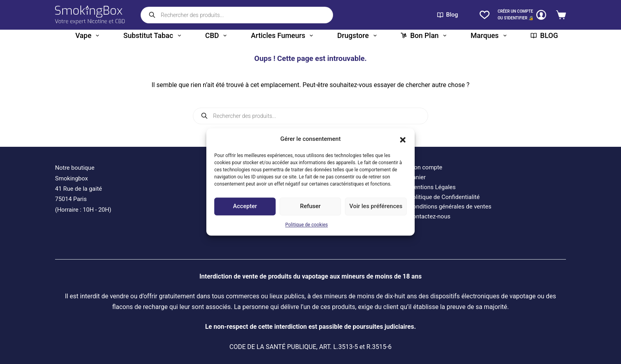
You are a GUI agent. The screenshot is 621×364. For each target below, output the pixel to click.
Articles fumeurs (284, 36)
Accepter (245, 207)
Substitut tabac (154, 36)
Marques (490, 36)
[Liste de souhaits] (485, 15)
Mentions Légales (432, 187)
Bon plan (425, 36)
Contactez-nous (430, 216)
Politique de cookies (306, 225)
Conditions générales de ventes (450, 207)
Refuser (310, 207)
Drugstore (359, 36)
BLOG (544, 35)
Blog (448, 15)
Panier (417, 177)
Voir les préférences (376, 207)
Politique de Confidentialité (444, 197)
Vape (89, 36)
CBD (217, 36)
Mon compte (426, 167)
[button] (403, 139)
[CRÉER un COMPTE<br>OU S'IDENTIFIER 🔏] (522, 15)
